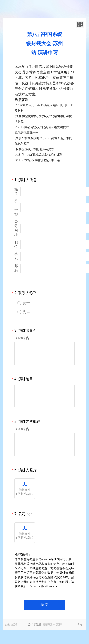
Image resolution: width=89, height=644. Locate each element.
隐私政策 (11, 624)
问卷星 (37, 624)
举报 (79, 625)
